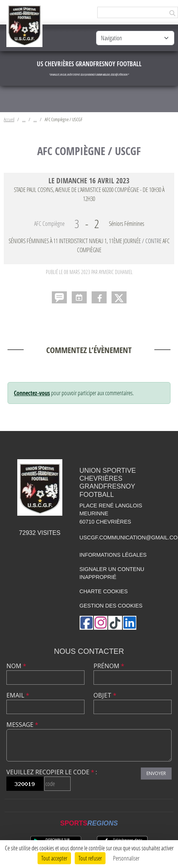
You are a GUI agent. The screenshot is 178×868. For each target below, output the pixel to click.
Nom (16, 666)
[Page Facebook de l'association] (86, 623)
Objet (105, 695)
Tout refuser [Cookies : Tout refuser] (90, 858)
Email (18, 695)
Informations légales (113, 555)
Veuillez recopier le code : (52, 772)
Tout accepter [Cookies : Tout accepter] (54, 858)
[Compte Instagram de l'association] (101, 623)
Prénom (109, 666)
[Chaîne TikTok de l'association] (115, 623)
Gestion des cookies (111, 606)
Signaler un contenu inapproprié (112, 573)
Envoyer (156, 773)
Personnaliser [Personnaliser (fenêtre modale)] (126, 858)
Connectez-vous (32, 393)
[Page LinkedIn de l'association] (130, 623)
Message (22, 725)
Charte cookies (104, 591)
